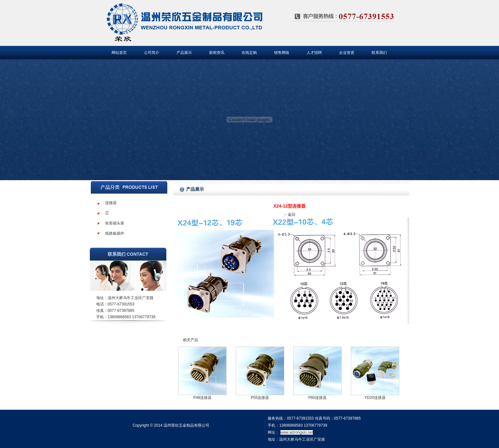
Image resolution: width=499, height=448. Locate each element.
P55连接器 (260, 398)
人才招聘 (314, 53)
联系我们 (379, 53)
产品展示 (184, 53)
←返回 (290, 215)
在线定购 (249, 53)
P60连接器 (318, 398)
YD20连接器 (375, 398)
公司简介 (152, 53)
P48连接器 (202, 398)
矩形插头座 (115, 223)
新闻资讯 (217, 53)
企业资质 (347, 53)
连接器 (111, 203)
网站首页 (119, 53)
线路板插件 (115, 233)
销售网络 (282, 53)
